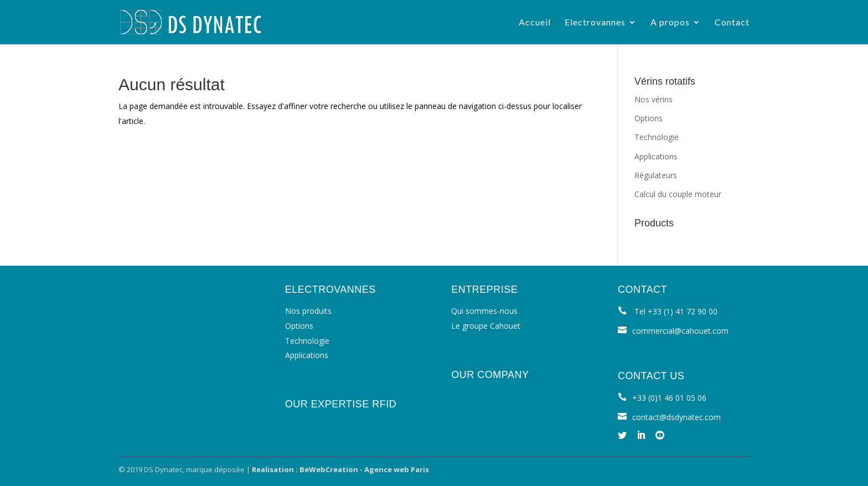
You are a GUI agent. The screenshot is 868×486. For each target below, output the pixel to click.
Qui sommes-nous (484, 311)
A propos (670, 23)
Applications (656, 156)
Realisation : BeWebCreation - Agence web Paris (340, 469)
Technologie (657, 137)
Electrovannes (595, 23)
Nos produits (308, 311)
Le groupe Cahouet (486, 326)
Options (649, 118)
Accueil (535, 23)
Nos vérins (653, 99)
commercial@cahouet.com (680, 331)
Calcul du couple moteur (678, 194)
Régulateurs (656, 175)
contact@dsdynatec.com (676, 417)
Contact (732, 23)
